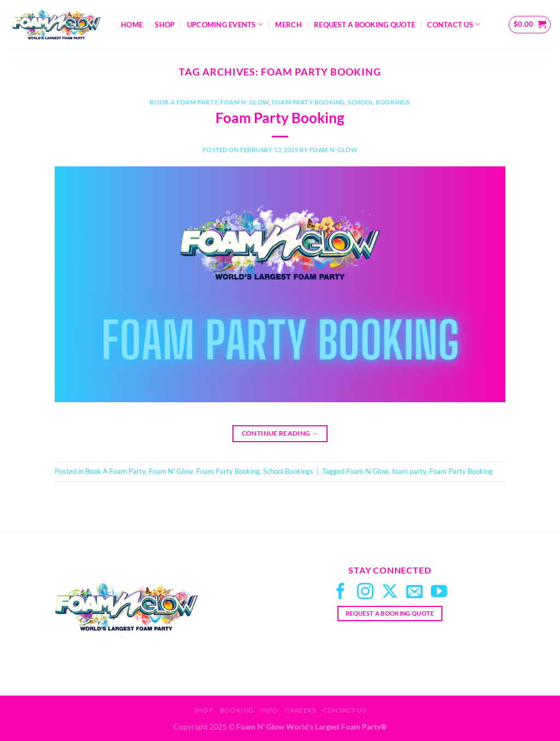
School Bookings (379, 102)
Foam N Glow (367, 471)
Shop (165, 25)
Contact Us (454, 24)
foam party (409, 471)
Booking (237, 710)
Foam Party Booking (308, 102)
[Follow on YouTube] (439, 592)
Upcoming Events (225, 24)
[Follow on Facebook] (341, 592)
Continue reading (280, 433)
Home (132, 25)
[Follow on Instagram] (365, 592)
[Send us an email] (415, 592)
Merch (288, 25)
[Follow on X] (390, 592)
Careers (300, 710)
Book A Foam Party (184, 102)
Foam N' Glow (245, 102)
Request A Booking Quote (364, 25)
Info (269, 710)
